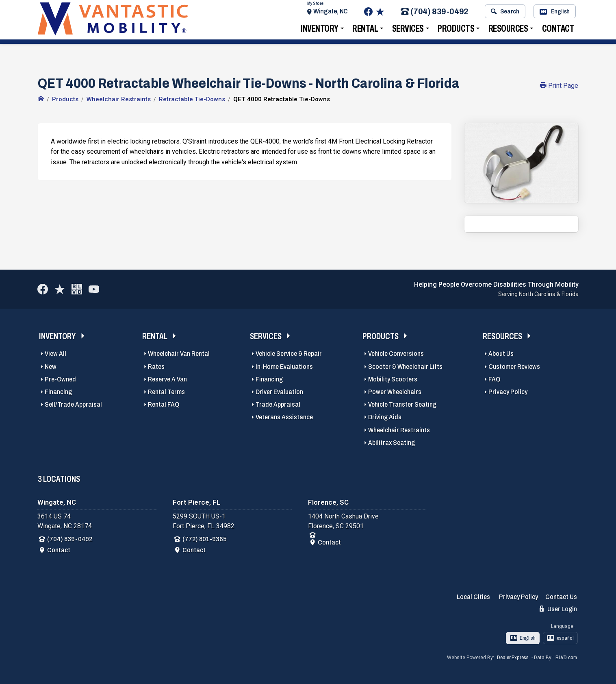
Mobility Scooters (393, 379)
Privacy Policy (508, 392)
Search (505, 13)
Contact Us (561, 597)
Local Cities (473, 597)
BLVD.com (566, 658)
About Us (501, 354)
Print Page (559, 86)
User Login (558, 609)
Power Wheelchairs (395, 392)
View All (55, 354)
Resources (508, 31)
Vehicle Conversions (396, 354)
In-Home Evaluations (284, 367)
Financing (58, 392)
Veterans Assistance (284, 417)
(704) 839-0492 (435, 14)
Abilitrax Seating (392, 443)
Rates (156, 367)
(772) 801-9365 (205, 539)
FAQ (494, 379)
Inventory (320, 31)
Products (456, 31)
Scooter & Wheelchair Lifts (405, 367)
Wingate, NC (331, 13)
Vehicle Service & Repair (289, 354)
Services (408, 31)
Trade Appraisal (278, 404)
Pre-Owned (60, 379)
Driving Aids (385, 417)
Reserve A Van (167, 379)
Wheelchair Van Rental (179, 354)
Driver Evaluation (279, 392)
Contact (558, 31)
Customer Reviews (514, 367)
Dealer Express (513, 658)
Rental (365, 31)
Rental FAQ (164, 404)
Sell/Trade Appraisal (73, 404)
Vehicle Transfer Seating (402, 404)
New (51, 367)
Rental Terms (166, 392)
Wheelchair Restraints (399, 430)
